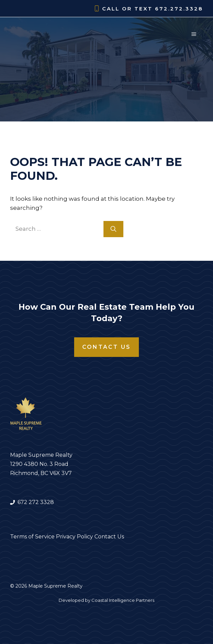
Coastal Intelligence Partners (123, 600)
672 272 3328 (36, 502)
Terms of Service (32, 537)
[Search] (113, 229)
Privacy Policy (74, 537)
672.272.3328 (179, 9)
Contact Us (106, 347)
